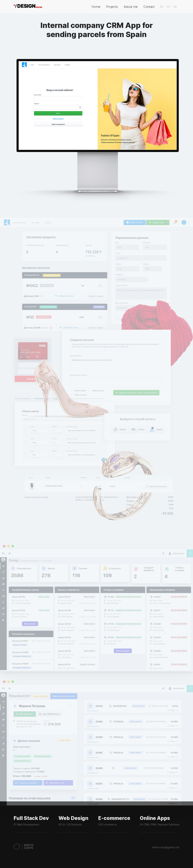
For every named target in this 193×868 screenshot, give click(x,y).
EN (175, 7)
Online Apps (160, 824)
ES (168, 7)
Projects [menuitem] (112, 7)
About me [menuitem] (131, 7)
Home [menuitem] (96, 7)
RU (162, 7)
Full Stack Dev (31, 824)
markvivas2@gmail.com (166, 847)
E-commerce (114, 824)
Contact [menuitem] (149, 7)
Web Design (73, 824)
